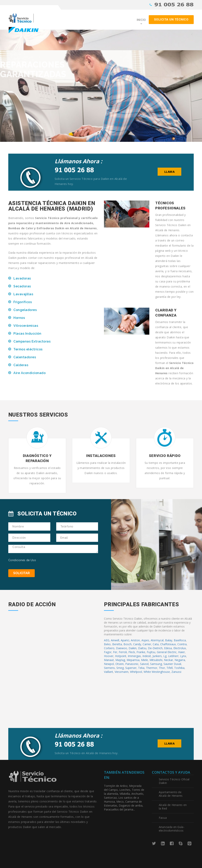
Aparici (125, 640)
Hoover (109, 656)
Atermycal (157, 640)
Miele (144, 660)
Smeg (120, 668)
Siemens (109, 668)
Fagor (108, 652)
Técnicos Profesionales (170, 206)
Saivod (144, 664)
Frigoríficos (23, 302)
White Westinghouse (157, 672)
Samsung (156, 664)
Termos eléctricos (28, 349)
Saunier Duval (172, 664)
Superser (131, 668)
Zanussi (176, 672)
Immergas (134, 656)
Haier (181, 652)
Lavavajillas (23, 294)
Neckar (168, 660)
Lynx (183, 656)
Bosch (128, 644)
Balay (169, 640)
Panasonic (132, 664)
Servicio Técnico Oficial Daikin (174, 781)
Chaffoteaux (168, 644)
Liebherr (173, 656)
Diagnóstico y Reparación (37, 458)
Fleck (132, 652)
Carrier (147, 644)
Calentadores (25, 357)
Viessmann (122, 672)
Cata (156, 644)
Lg (165, 656)
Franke (141, 652)
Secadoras (22, 286)
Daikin (133, 648)
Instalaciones (101, 456)
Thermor (152, 668)
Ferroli (123, 652)
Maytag (120, 660)
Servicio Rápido (165, 456)
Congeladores (25, 310)
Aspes (145, 640)
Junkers (157, 656)
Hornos (19, 318)
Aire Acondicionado (29, 373)
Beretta (117, 644)
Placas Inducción (27, 334)
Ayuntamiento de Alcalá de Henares (171, 794)
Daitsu (142, 648)
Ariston (135, 640)
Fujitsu (151, 652)
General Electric (167, 652)
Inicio (141, 20)
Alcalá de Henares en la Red (173, 807)
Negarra (180, 660)
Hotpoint (121, 656)
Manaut (109, 660)
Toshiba (179, 668)
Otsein (120, 664)
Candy (137, 644)
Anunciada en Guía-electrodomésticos (172, 829)
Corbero (109, 648)
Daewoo (122, 648)
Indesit (147, 656)
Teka (141, 668)
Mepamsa (133, 660)
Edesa (168, 648)
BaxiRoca (180, 640)
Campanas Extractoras (32, 341)
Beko (107, 644)
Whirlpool (136, 672)
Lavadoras (22, 278)
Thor (162, 668)
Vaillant (108, 672)
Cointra (182, 644)
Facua (163, 818)
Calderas (21, 365)
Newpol (109, 664)
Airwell (115, 640)
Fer (115, 652)
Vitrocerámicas (26, 326)
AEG (107, 640)
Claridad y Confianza (166, 313)
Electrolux (180, 648)
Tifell (170, 668)
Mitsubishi (156, 660)
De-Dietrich (155, 648)
